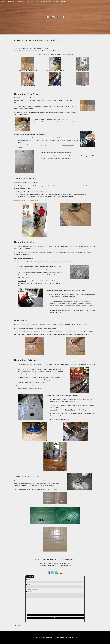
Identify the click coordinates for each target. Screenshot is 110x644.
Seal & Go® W (23, 269)
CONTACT (64, 2)
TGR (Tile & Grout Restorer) (66, 196)
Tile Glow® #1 (25, 485)
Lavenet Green (80, 122)
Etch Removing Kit (35, 388)
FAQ (37, 2)
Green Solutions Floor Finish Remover (59, 158)
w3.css (75, 637)
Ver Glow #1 (54, 405)
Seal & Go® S (58, 267)
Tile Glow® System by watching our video (46, 489)
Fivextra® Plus (70, 410)
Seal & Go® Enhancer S (65, 301)
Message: (29, 591)
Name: (28, 579)
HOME (3, 2)
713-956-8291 (44, 565)
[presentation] (35, 606)
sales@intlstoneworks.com (55, 568)
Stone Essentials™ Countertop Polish (44, 372)
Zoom (45, 158)
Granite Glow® (65, 419)
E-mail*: (29, 584)
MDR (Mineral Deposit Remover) (76, 194)
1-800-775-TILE (54, 565)
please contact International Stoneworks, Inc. (49, 51)
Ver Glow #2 (54, 410)
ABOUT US (11, 2)
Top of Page (18, 626)
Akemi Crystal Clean (29, 140)
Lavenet (71, 122)
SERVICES (30, 2)
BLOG (56, 2)
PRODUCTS (21, 2)
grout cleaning (25, 254)
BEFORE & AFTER (46, 2)
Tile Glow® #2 (50, 485)
